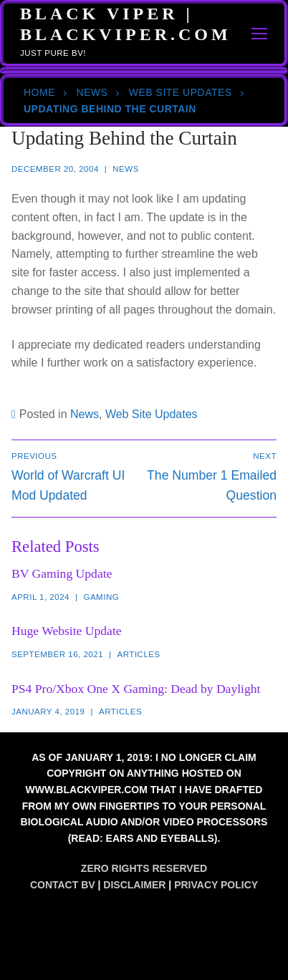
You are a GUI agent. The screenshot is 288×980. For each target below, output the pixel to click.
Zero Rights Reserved (144, 868)
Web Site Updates (181, 92)
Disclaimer (134, 885)
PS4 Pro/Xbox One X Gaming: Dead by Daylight (136, 689)
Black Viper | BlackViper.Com (126, 24)
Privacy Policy (216, 885)
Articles (139, 654)
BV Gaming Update (62, 573)
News (92, 92)
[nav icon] (260, 34)
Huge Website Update (67, 631)
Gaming (101, 597)
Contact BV (63, 885)
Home (39, 92)
